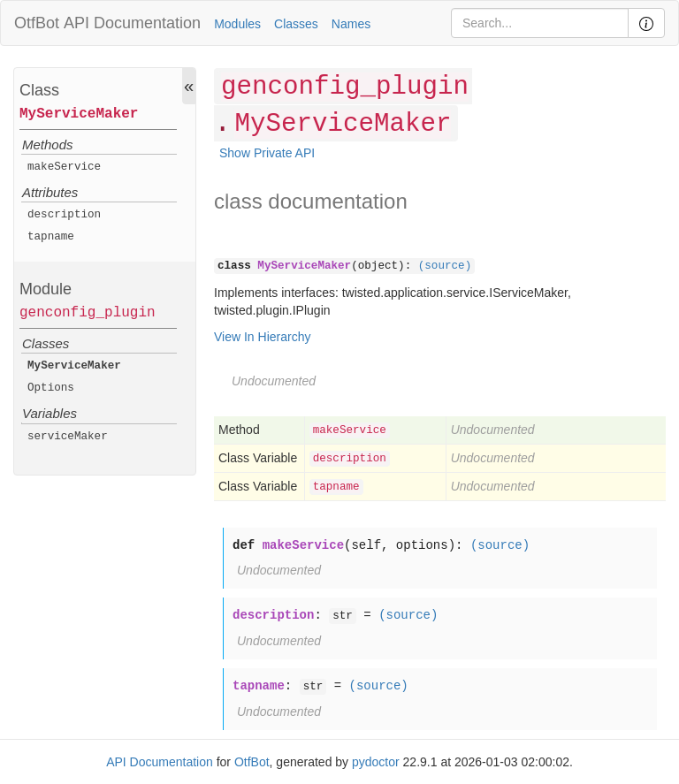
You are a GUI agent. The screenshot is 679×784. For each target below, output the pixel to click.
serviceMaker (68, 437)
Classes (296, 24)
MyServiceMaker (79, 114)
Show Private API (267, 153)
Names (351, 24)
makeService (64, 167)
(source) (445, 266)
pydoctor (376, 762)
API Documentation (132, 23)
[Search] (540, 23)
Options (51, 388)
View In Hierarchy (262, 337)
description (64, 215)
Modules (237, 24)
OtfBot (37, 23)
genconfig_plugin (88, 313)
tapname (51, 237)
